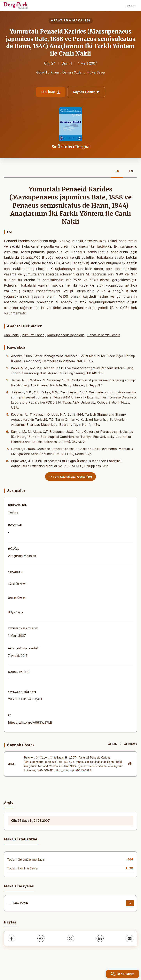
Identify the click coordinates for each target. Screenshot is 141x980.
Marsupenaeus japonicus (66, 335)
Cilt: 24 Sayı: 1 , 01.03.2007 (30, 821)
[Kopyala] (130, 764)
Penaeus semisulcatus (104, 335)
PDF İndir (51, 92)
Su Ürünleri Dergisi (71, 147)
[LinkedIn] (100, 938)
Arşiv (9, 803)
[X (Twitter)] (71, 938)
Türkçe (131, 6)
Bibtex (131, 744)
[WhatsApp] (41, 938)
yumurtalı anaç (33, 335)
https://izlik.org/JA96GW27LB (30, 722)
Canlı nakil (12, 335)
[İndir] (130, 903)
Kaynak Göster (86, 92)
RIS (113, 744)
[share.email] (129, 938)
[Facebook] (12, 938)
